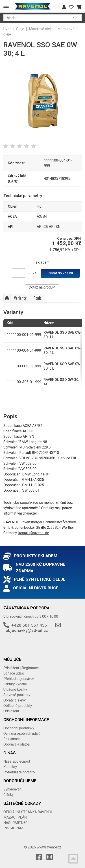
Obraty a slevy (15, 700)
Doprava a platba (16, 744)
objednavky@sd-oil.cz (27, 630)
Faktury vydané (15, 684)
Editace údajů (14, 673)
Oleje (20, 29)
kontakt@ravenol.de (34, 533)
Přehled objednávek (19, 679)
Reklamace (12, 739)
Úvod (7, 29)
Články (9, 795)
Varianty (20, 298)
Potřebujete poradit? (19, 772)
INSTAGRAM (13, 828)
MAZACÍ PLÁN (15, 817)
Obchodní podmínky (19, 728)
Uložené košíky (15, 689)
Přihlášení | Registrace (21, 668)
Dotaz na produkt (42, 287)
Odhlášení (11, 711)
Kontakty (10, 767)
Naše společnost (17, 761)
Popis (37, 298)
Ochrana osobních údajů (22, 734)
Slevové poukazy (17, 695)
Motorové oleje (41, 29)
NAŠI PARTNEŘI (16, 823)
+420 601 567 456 (29, 625)
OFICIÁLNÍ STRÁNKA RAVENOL (28, 812)
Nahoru (7, 298)
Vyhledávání (13, 789)
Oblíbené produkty (18, 706)
